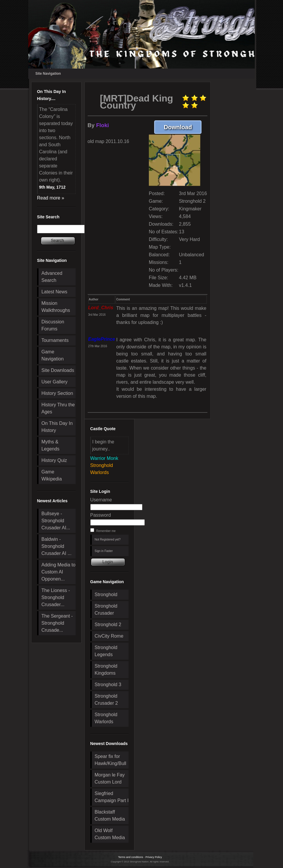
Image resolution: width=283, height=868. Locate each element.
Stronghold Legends (106, 651)
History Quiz (54, 460)
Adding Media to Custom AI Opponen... (59, 572)
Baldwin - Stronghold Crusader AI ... (56, 546)
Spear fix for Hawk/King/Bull (111, 760)
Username (101, 500)
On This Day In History (57, 427)
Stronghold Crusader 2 (106, 700)
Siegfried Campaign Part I (112, 797)
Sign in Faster (104, 551)
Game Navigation (53, 355)
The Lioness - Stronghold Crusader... (56, 597)
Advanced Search (52, 277)
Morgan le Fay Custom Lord (110, 778)
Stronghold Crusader (106, 610)
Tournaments (55, 340)
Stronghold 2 (108, 625)
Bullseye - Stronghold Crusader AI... (56, 521)
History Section (57, 393)
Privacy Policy (154, 857)
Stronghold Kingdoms (106, 670)
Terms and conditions (130, 857)
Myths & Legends (50, 445)
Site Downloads (58, 370)
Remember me (106, 531)
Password (101, 515)
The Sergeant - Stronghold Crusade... (57, 623)
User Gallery (55, 382)
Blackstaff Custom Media (110, 815)
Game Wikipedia (52, 475)
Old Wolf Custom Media (110, 834)
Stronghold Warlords (106, 718)
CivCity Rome (109, 636)
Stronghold (106, 595)
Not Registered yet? (108, 539)
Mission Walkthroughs (56, 307)
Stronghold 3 (108, 685)
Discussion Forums (53, 325)
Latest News (54, 292)
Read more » (51, 198)
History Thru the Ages (58, 408)
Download (183, 127)
